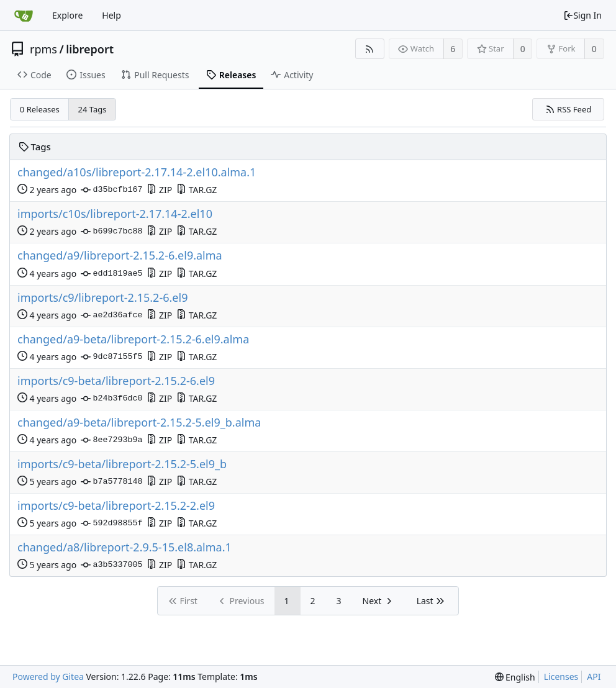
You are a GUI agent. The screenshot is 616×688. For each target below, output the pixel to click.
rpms (43, 49)
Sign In (582, 15)
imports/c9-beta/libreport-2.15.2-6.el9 (116, 381)
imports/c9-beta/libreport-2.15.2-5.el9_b (122, 464)
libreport (90, 49)
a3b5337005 (111, 565)
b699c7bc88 (111, 232)
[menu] (515, 677)
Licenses (561, 677)
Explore (67, 15)
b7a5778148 (111, 482)
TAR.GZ (197, 190)
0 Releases (40, 109)
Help (111, 15)
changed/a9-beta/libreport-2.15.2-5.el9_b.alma (139, 423)
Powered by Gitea (48, 677)
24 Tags (93, 109)
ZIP (159, 190)
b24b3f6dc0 (111, 399)
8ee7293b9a (111, 440)
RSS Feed (568, 109)
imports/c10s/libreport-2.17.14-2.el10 (115, 214)
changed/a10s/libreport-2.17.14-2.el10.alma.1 (137, 172)
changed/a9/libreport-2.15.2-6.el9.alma (120, 256)
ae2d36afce (111, 315)
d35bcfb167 (111, 190)
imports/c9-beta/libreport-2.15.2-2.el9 (116, 506)
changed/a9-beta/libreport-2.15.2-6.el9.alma (133, 339)
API (594, 677)
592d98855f (111, 523)
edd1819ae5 (111, 274)
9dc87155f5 (111, 357)
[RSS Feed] (370, 49)
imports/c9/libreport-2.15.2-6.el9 (102, 298)
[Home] (24, 16)
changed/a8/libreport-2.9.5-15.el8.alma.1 (125, 547)
